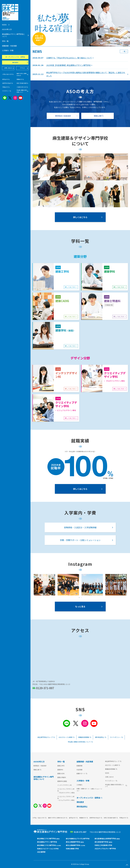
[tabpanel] (44, 585)
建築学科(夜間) (62, 781)
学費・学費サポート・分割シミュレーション (89, 790)
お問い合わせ (109, 777)
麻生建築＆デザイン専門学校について (44, 778)
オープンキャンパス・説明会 (15, 57)
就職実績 (79, 766)
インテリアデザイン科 (64, 785)
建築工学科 (61, 766)
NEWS (107, 773)
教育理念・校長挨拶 (40, 766)
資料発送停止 (82, 806)
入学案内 (79, 785)
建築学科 (60, 770)
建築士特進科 (62, 777)
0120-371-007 (45, 688)
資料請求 (80, 802)
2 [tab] (81, 598)
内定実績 (79, 770)
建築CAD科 (61, 774)
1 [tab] (79, 598)
